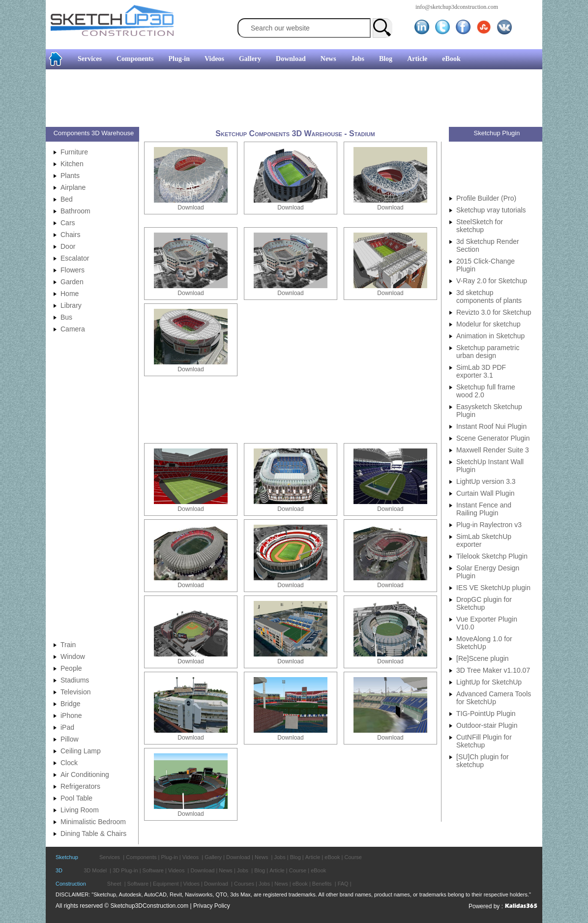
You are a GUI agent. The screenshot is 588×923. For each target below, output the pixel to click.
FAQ (343, 884)
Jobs (358, 59)
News (328, 59)
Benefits (322, 884)
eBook (451, 59)
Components (135, 59)
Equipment (166, 884)
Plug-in (179, 59)
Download (291, 59)
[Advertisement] (290, 99)
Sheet (114, 884)
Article (417, 59)
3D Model (95, 870)
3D (59, 870)
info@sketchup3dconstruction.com (457, 7)
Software (153, 870)
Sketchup (67, 857)
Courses (244, 884)
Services (90, 59)
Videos (214, 59)
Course (353, 857)
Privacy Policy (212, 906)
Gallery (250, 59)
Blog (386, 59)
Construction (71, 884)
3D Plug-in (125, 870)
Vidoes (191, 884)
